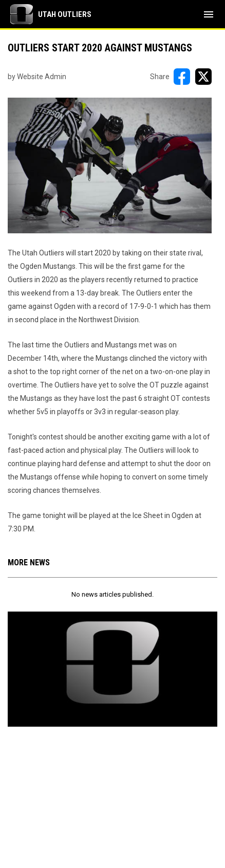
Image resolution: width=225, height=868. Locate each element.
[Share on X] (203, 77)
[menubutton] (209, 14)
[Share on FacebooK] (182, 77)
